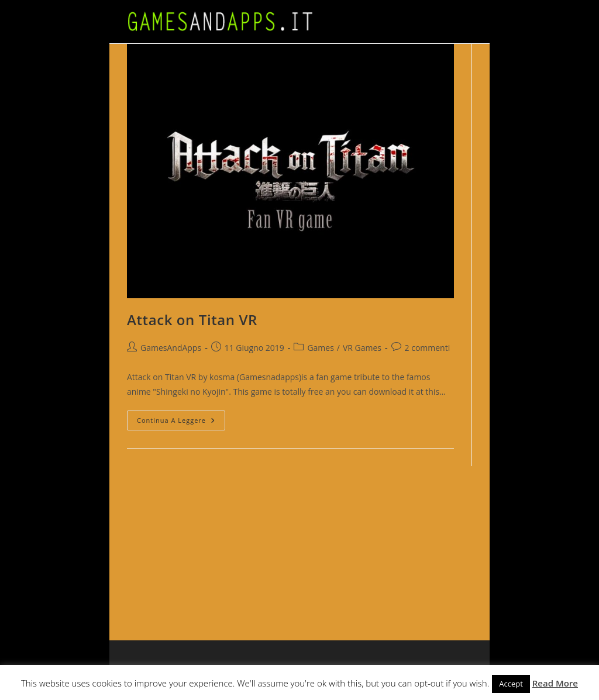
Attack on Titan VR (192, 320)
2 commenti (428, 348)
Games (320, 348)
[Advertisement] (466, 539)
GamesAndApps (171, 348)
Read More (555, 683)
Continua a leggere (181, 423)
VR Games (362, 348)
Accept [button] (511, 684)
